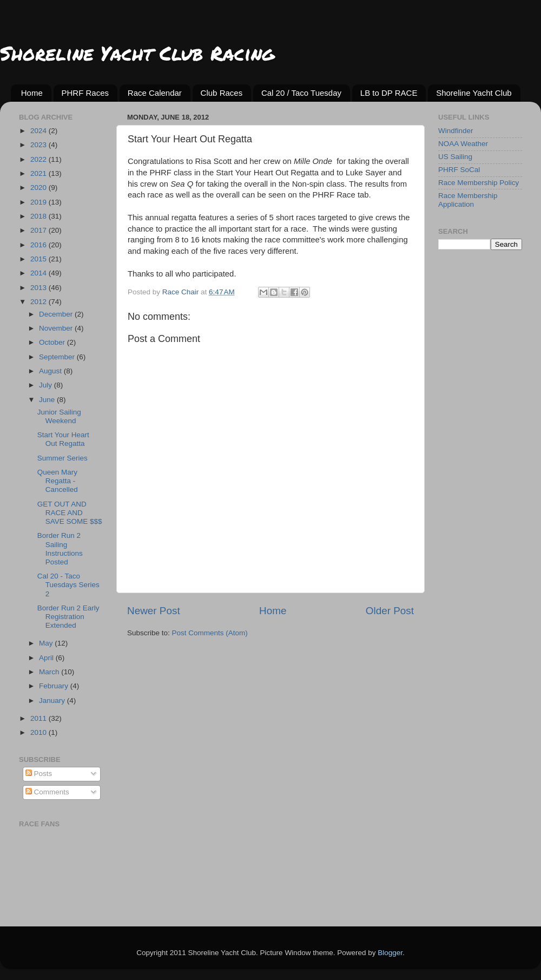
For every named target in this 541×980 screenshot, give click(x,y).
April (47, 658)
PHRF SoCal (459, 170)
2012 (39, 302)
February (55, 686)
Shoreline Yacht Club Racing (137, 53)
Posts (39, 774)
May (47, 643)
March (50, 672)
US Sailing (455, 157)
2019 (39, 202)
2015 (39, 259)
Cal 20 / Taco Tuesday (301, 93)
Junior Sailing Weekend (59, 416)
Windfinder (456, 131)
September (58, 357)
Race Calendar (155, 93)
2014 (39, 273)
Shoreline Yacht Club (474, 93)
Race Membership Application (468, 200)
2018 (39, 216)
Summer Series (62, 458)
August (51, 371)
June (48, 400)
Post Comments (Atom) (210, 633)
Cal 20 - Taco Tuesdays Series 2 (68, 585)
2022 (39, 159)
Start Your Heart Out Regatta (63, 439)
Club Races (222, 93)
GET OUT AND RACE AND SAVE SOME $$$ (70, 513)
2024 (39, 131)
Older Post (390, 611)
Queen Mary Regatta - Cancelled (58, 481)
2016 (39, 245)
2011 (39, 718)
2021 (39, 173)
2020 (39, 188)
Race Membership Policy (479, 183)
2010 (39, 732)
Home (32, 93)
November (57, 328)
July (47, 385)
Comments (47, 792)
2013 (39, 288)
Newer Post (154, 611)
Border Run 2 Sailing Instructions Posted (60, 549)
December (57, 314)
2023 (39, 145)
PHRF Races (85, 93)
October (53, 342)
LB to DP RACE (389, 93)
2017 (39, 230)
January (53, 701)
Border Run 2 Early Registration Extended (68, 617)
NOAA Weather (463, 144)
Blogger (390, 953)
